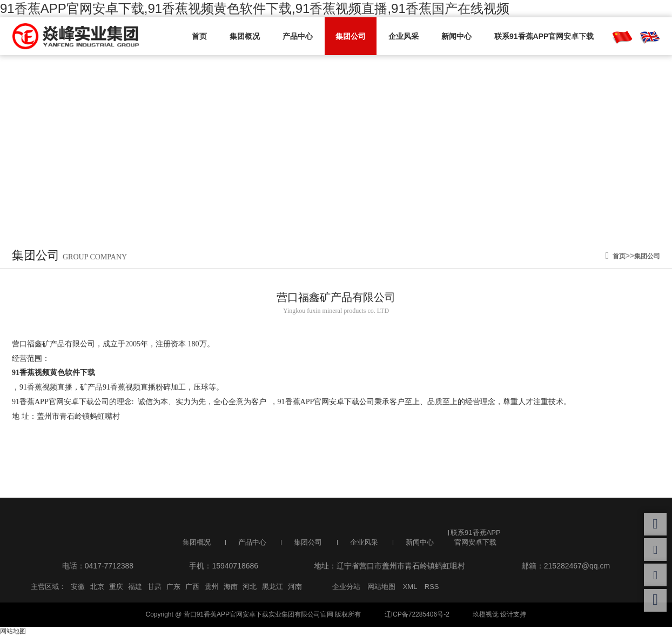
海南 (231, 587)
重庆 (116, 587)
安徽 (78, 587)
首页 (199, 36)
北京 (97, 587)
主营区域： (48, 587)
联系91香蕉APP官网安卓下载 (544, 36)
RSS (432, 587)
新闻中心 (456, 36)
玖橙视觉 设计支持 (499, 614)
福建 (135, 587)
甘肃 (154, 587)
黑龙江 (273, 587)
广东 (173, 587)
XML (410, 587)
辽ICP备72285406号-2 (417, 614)
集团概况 (245, 36)
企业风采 (404, 36)
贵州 (212, 587)
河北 (250, 587)
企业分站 (346, 587)
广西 (192, 587)
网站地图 (381, 587)
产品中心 (298, 36)
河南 (295, 587)
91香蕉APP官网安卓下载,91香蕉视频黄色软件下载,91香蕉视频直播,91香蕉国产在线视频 (255, 8)
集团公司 (351, 36)
